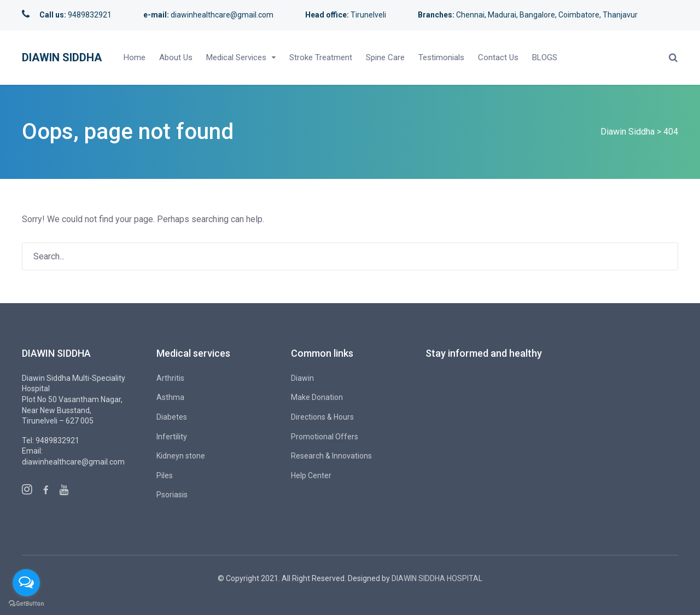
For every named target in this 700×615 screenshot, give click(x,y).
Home (135, 57)
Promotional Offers (325, 437)
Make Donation (317, 397)
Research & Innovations (331, 456)
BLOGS (545, 57)
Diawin (302, 378)
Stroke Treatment (321, 57)
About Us (176, 57)
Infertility (172, 437)
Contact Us (498, 57)
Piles (165, 475)
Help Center (311, 475)
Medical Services (236, 57)
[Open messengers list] (26, 583)
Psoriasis (172, 495)
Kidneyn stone (181, 456)
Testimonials (441, 57)
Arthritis (170, 378)
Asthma (170, 397)
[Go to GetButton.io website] (26, 604)
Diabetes (172, 417)
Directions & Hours (322, 417)
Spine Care (385, 57)
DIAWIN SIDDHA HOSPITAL (437, 578)
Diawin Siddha (62, 57)
